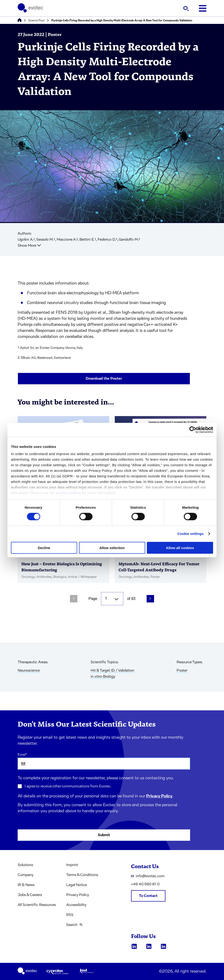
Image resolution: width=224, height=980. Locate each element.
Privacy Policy (159, 796)
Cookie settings (190, 534)
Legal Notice (77, 885)
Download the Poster (104, 378)
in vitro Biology (103, 676)
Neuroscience (29, 670)
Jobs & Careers (30, 895)
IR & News (26, 885)
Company (26, 875)
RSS (70, 915)
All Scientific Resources (37, 905)
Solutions (25, 865)
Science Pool (36, 20)
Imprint (72, 865)
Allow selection (112, 548)
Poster (182, 670)
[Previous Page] (74, 599)
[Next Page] (150, 599)
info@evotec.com (148, 876)
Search (74, 925)
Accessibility (76, 905)
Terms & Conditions (82, 875)
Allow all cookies (180, 548)
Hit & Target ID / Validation (112, 670)
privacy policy (68, 493)
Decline (44, 548)
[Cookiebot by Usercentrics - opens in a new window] (193, 430)
